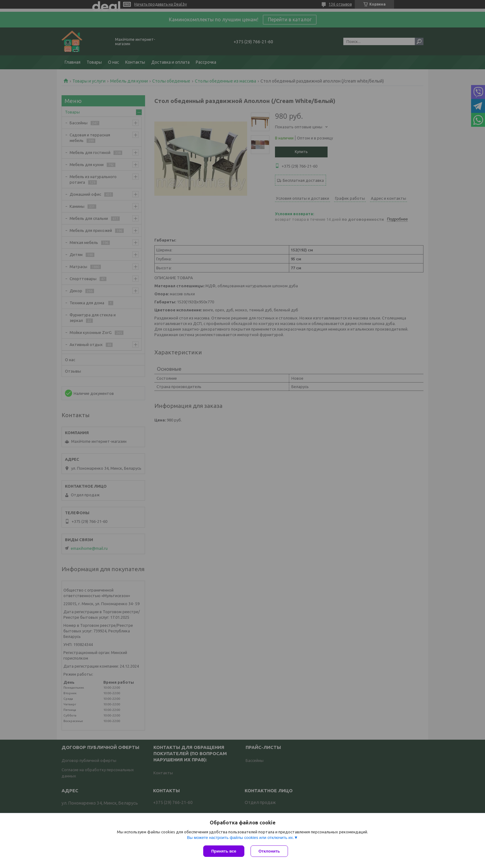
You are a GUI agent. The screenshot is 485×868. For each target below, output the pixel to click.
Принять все (224, 851)
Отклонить (269, 851)
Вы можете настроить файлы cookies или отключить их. (240, 838)
